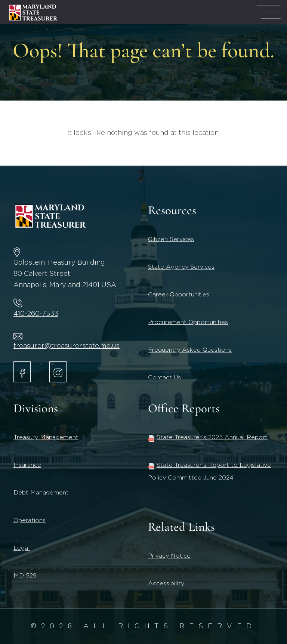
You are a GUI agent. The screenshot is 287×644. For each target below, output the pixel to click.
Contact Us (164, 378)
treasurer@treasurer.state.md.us (67, 346)
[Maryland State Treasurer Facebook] (22, 372)
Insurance (27, 465)
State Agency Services (181, 267)
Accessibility (166, 583)
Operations (30, 520)
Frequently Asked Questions (190, 350)
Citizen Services (171, 239)
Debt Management (41, 493)
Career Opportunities (179, 295)
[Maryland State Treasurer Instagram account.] (58, 372)
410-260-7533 (36, 314)
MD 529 (25, 576)
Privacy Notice (169, 556)
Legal (22, 548)
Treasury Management (46, 437)
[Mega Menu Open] (269, 12)
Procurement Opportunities (188, 322)
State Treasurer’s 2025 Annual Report (208, 437)
